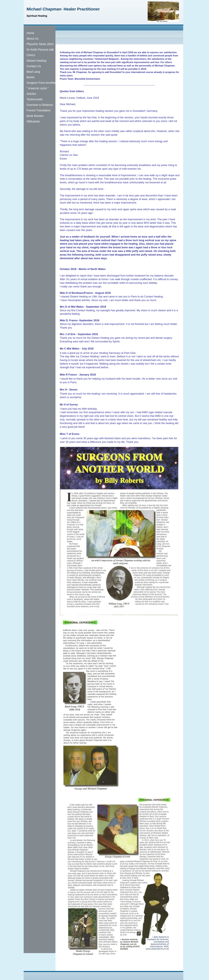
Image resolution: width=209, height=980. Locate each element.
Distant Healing (36, 61)
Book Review (35, 116)
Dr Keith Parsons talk (40, 50)
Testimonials (35, 99)
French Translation (39, 110)
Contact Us (34, 66)
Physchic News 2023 (40, 44)
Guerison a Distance (40, 105)
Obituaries (33, 121)
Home (30, 33)
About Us (33, 39)
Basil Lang (33, 72)
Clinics (31, 55)
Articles (31, 94)
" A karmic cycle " (38, 88)
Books (31, 77)
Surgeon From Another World (45, 83)
